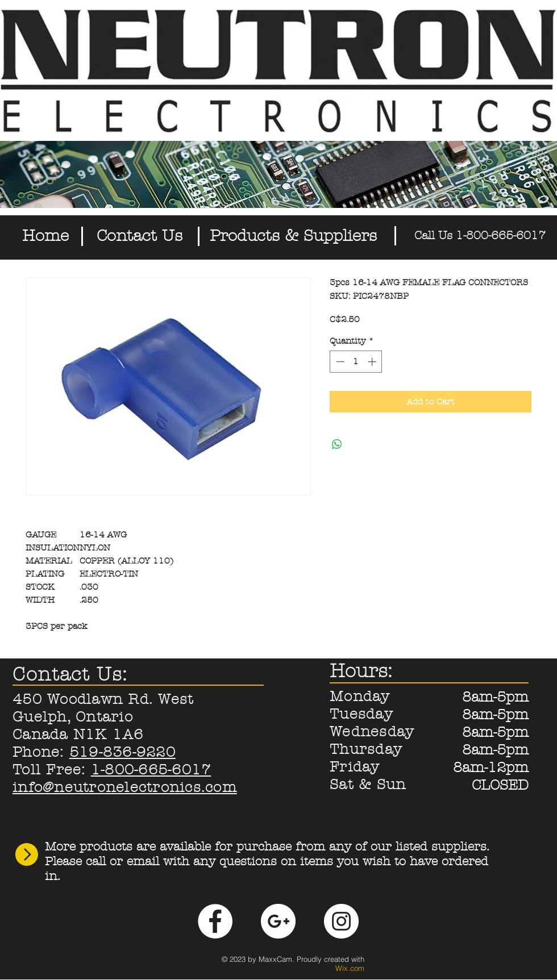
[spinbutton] (356, 362)
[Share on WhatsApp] (337, 444)
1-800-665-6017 (151, 770)
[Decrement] (339, 362)
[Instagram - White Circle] (341, 921)
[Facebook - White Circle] (215, 921)
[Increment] (373, 362)
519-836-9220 (122, 752)
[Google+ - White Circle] (278, 921)
